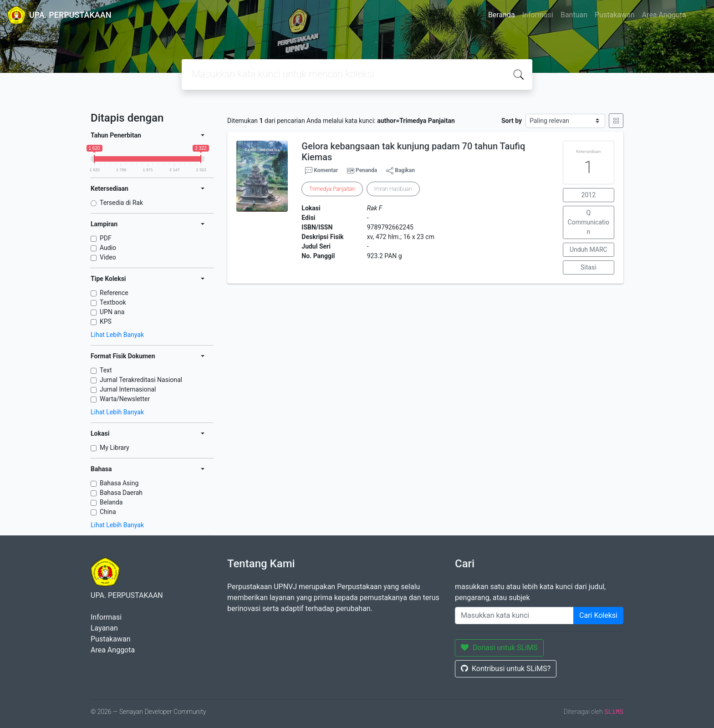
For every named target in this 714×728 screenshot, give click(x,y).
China (108, 512)
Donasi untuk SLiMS (499, 648)
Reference (114, 293)
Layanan (104, 628)
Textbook (113, 302)
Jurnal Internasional (128, 389)
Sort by (512, 121)
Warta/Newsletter (125, 399)
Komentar (321, 171)
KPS (106, 321)
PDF (106, 238)
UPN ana (112, 312)
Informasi (538, 15)
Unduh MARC (589, 249)
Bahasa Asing (119, 483)
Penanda (366, 170)
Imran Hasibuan (393, 189)
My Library (115, 448)
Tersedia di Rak (121, 203)
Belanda (111, 502)
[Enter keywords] (514, 616)
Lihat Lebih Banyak (117, 335)
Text (106, 370)
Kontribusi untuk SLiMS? (506, 669)
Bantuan (574, 15)
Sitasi (589, 267)
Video (108, 257)
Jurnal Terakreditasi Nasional (141, 380)
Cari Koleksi (598, 615)
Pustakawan (615, 15)
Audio (108, 248)
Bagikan (400, 171)
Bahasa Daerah (121, 493)
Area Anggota (664, 15)
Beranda (502, 15)
